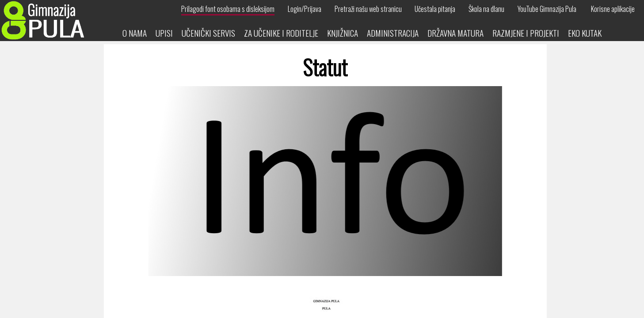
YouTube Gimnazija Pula (547, 9)
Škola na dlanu (486, 9)
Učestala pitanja (435, 9)
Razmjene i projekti (526, 33)
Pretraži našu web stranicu (368, 9)
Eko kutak (585, 33)
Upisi (164, 33)
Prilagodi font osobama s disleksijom (228, 9)
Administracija (393, 33)
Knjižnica (343, 33)
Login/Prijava (305, 9)
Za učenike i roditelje (281, 33)
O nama (135, 33)
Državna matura (455, 33)
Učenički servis (208, 33)
